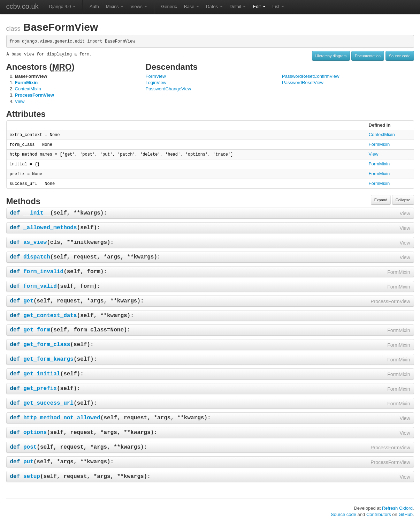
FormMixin (26, 83)
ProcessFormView (35, 95)
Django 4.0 (63, 6)
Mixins (115, 6)
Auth (94, 6)
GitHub (405, 514)
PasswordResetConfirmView (311, 76)
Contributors (379, 514)
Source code (400, 56)
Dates (214, 6)
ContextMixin (28, 89)
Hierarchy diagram (331, 56)
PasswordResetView (303, 83)
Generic (169, 6)
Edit (259, 6)
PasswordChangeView (169, 89)
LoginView (156, 83)
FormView (156, 76)
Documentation (368, 56)
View (20, 101)
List (278, 6)
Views (139, 6)
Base (192, 6)
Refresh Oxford (397, 508)
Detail (238, 6)
